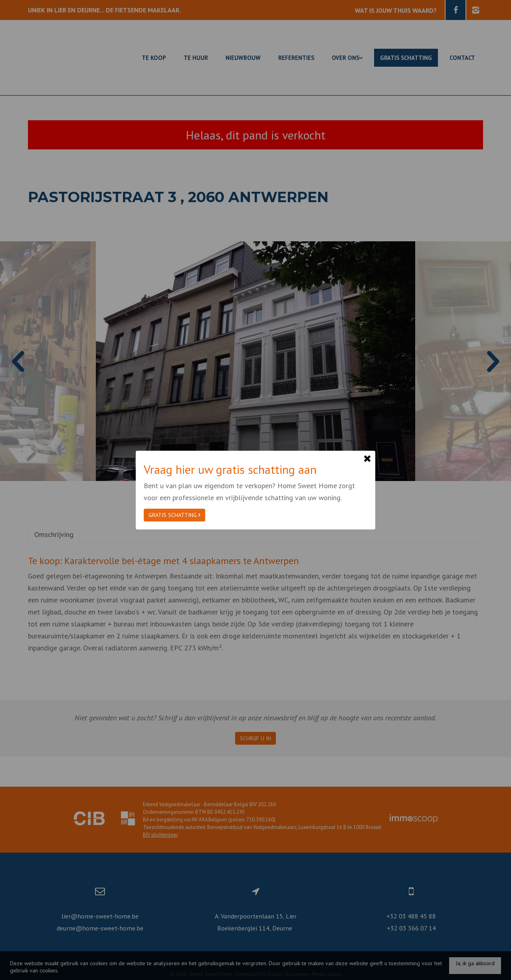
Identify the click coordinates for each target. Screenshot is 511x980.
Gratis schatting (174, 515)
